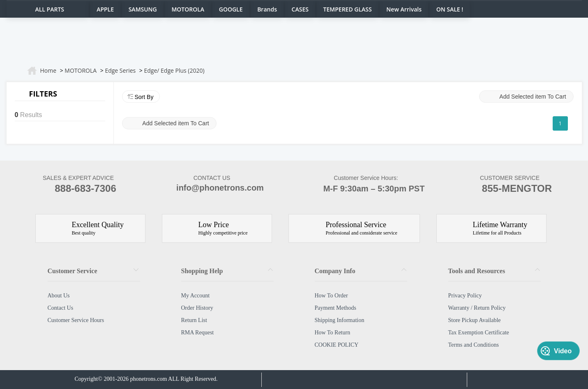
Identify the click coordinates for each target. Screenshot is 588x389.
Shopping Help (202, 271)
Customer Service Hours (76, 320)
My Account (196, 296)
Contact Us (61, 308)
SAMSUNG (143, 9)
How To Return (333, 333)
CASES (300, 9)
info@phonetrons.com (212, 189)
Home (48, 70)
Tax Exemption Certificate (479, 333)
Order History (197, 308)
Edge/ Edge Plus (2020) (174, 70)
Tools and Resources (477, 271)
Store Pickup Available (475, 320)
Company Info (335, 271)
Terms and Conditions (474, 345)
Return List (194, 320)
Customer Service (73, 271)
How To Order (331, 296)
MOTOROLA (188, 9)
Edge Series (120, 70)
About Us (59, 296)
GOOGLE (231, 9)
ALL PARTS (50, 9)
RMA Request (198, 333)
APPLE (105, 9)
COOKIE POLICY (337, 345)
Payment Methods (336, 308)
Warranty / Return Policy (477, 308)
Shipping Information (340, 320)
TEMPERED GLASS (348, 9)
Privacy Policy (465, 296)
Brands (267, 9)
